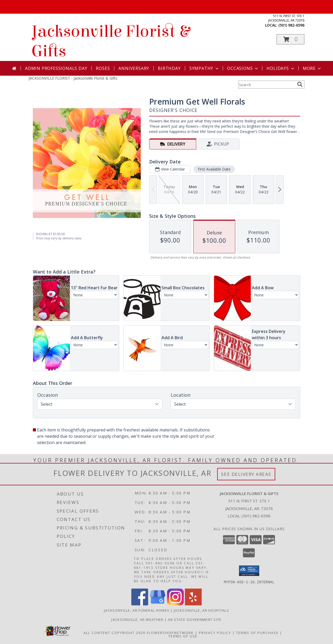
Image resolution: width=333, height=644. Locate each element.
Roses (103, 68)
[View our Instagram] (175, 604)
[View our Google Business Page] (158, 604)
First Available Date (214, 169)
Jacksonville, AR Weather (137, 619)
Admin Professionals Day (56, 68)
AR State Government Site (195, 619)
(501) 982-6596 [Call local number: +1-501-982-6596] (291, 25)
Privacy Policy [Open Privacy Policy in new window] (215, 632)
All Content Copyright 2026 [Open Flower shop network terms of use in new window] (115, 632)
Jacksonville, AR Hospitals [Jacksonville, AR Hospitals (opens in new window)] (201, 610)
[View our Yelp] (193, 604)
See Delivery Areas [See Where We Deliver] (246, 474)
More (312, 68)
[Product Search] (267, 85)
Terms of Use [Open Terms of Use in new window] (183, 636)
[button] (290, 39)
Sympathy (204, 68)
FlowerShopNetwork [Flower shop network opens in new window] (170, 632)
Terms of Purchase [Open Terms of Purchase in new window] (257, 632)
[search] (300, 84)
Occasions (243, 68)
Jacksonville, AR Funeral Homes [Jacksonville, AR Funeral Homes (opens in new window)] (137, 610)
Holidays (281, 68)
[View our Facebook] (140, 604)
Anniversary (134, 68)
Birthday (169, 68)
